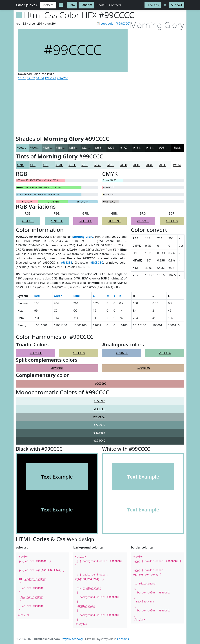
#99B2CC (122, 353)
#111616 (152, 148)
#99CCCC (23, 148)
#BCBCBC (97, 263)
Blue (76, 296)
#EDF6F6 (126, 165)
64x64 (40, 78)
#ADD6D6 (36, 165)
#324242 (87, 148)
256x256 (62, 78)
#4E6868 (62, 148)
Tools (101, 5)
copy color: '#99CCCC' (115, 24)
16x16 (22, 78)
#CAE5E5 (62, 165)
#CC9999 (100, 384)
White (177, 165)
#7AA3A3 (36, 148)
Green (58, 296)
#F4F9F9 (152, 165)
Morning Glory (83, 237)
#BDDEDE (49, 165)
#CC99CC (86, 221)
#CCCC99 (114, 221)
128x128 (50, 78)
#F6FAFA (165, 165)
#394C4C (99, 441)
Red (37, 296)
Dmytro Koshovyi (72, 639)
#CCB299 (144, 368)
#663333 (66, 263)
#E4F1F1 (100, 165)
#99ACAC (99, 417)
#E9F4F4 (113, 165)
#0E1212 (165, 148)
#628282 (49, 148)
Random (86, 5)
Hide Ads (153, 5)
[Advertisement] (73, 107)
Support (177, 5)
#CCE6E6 (99, 409)
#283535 (100, 148)
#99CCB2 (165, 353)
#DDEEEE (88, 165)
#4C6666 (99, 433)
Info (72, 5)
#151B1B (139, 148)
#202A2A (113, 148)
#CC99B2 (57, 368)
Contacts (115, 5)
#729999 (99, 425)
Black (177, 148)
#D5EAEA (75, 165)
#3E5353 (74, 148)
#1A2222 (126, 148)
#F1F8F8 (139, 165)
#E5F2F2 (99, 401)
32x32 (31, 78)
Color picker (26, 5)
